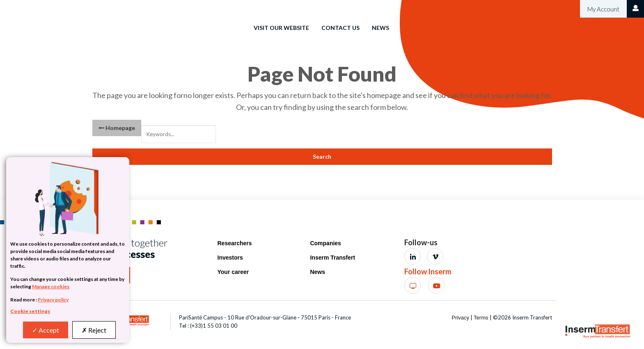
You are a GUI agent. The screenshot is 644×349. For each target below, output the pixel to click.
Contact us (340, 28)
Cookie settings (30, 311)
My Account (603, 9)
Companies (325, 243)
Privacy (460, 318)
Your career (233, 272)
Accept (46, 330)
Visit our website (281, 28)
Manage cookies (51, 286)
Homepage (117, 128)
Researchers (235, 243)
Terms (481, 318)
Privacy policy (53, 300)
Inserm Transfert (332, 258)
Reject (94, 330)
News (380, 28)
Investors (230, 258)
